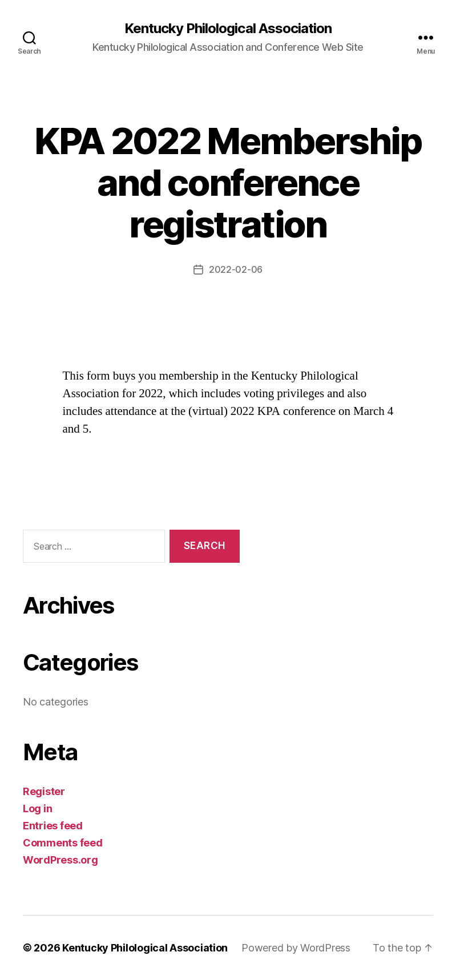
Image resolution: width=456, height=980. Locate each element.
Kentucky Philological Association (228, 29)
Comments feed (63, 843)
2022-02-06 (236, 269)
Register (44, 791)
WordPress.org (60, 860)
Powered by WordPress (296, 948)
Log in (37, 808)
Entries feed (53, 826)
